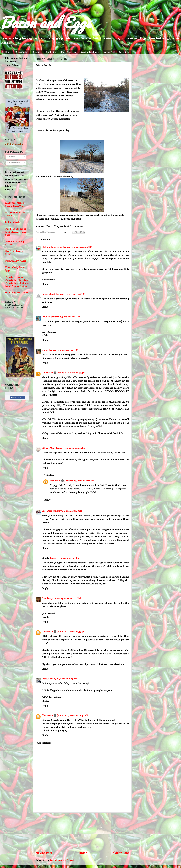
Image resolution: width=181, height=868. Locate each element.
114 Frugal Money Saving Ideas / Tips (15, 204)
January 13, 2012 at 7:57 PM (65, 558)
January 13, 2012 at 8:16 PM (66, 598)
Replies (50, 475)
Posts (11, 157)
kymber (46, 598)
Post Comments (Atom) (62, 860)
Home (8, 52)
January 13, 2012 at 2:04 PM (65, 317)
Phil (44, 679)
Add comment (44, 743)
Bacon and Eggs (45, 22)
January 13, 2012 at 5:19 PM (71, 448)
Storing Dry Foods (90, 52)
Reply (45, 284)
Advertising (124, 52)
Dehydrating (22, 52)
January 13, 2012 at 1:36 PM (70, 294)
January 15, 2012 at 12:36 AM (73, 715)
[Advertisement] (82, 831)
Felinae (46, 317)
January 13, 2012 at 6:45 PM (67, 511)
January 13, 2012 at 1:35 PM (77, 247)
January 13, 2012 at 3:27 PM (63, 350)
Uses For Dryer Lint (15, 261)
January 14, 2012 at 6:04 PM (62, 679)
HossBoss (47, 511)
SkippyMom (49, 448)
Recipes (37, 52)
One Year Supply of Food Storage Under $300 (16, 232)
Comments (14, 163)
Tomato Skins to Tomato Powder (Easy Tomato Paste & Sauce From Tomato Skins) (17, 282)
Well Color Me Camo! (16, 293)
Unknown (48, 373)
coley (45, 350)
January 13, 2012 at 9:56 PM (79, 481)
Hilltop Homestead (52, 247)
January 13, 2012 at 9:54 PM (72, 632)
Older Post (121, 853)
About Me (109, 52)
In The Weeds (12, 222)
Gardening (51, 52)
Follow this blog (17, 397)
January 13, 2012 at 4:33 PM (72, 373)
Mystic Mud (49, 294)
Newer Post (44, 853)
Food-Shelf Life (69, 52)
